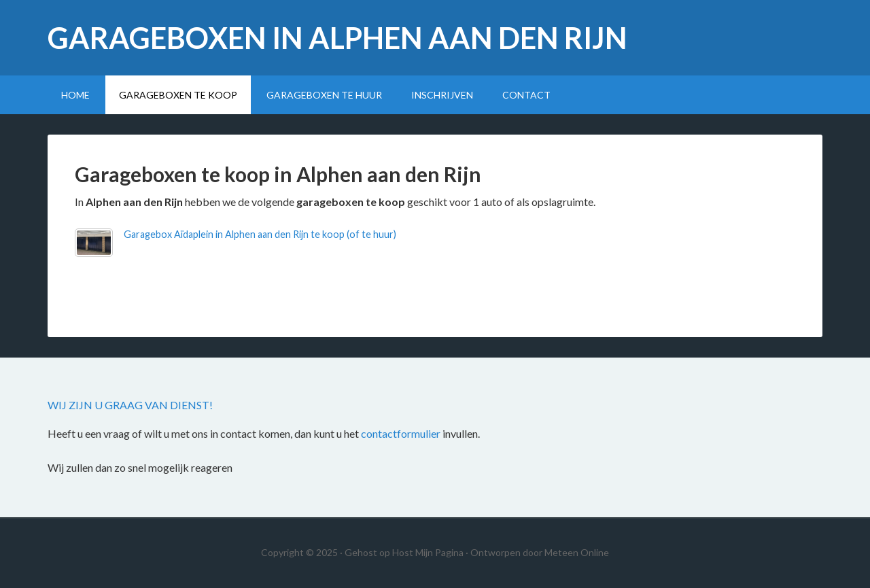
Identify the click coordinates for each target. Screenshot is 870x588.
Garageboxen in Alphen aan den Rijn (337, 38)
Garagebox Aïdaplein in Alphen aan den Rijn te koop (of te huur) (260, 234)
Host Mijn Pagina (428, 552)
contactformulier (401, 433)
